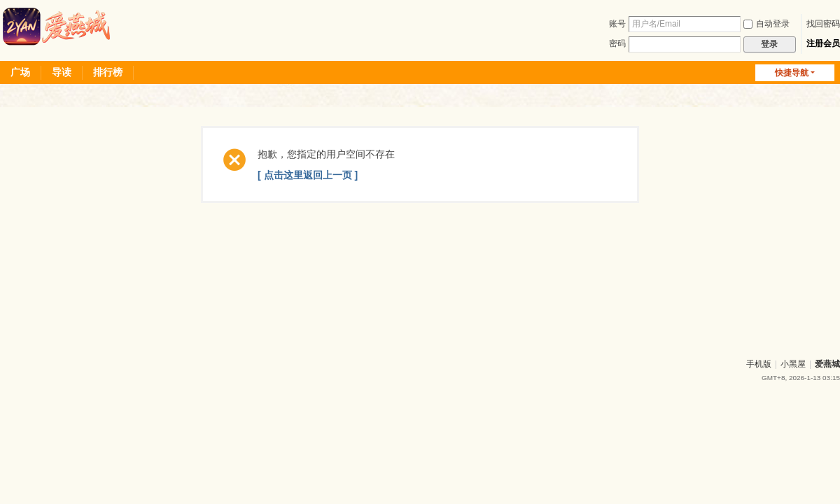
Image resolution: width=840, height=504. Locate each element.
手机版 (759, 364)
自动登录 (766, 24)
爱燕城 (827, 364)
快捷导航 (792, 73)
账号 (617, 24)
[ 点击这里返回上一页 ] (308, 175)
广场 (20, 72)
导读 (62, 72)
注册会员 (823, 43)
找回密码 (823, 24)
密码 (617, 43)
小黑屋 (793, 364)
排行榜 (108, 72)
